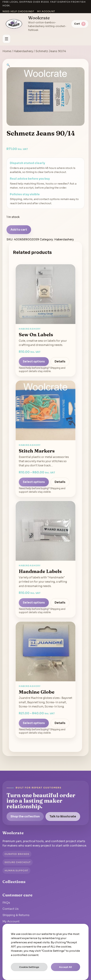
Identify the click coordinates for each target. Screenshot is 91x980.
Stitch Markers (37, 451)
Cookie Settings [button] (29, 967)
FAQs (6, 903)
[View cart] (80, 24)
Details (60, 361)
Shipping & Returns (16, 915)
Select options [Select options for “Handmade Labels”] (34, 603)
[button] (8, 65)
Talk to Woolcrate (63, 816)
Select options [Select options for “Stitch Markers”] (34, 482)
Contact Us (11, 909)
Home (7, 51)
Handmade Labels (40, 571)
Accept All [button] (65, 967)
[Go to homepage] (14, 24)
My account (46, 11)
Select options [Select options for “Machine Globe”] (34, 723)
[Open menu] (6, 39)
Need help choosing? (18, 11)
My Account (11, 921)
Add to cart (19, 230)
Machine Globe (37, 692)
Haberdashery (23, 51)
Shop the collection (25, 816)
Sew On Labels (36, 335)
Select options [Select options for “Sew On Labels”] (34, 361)
